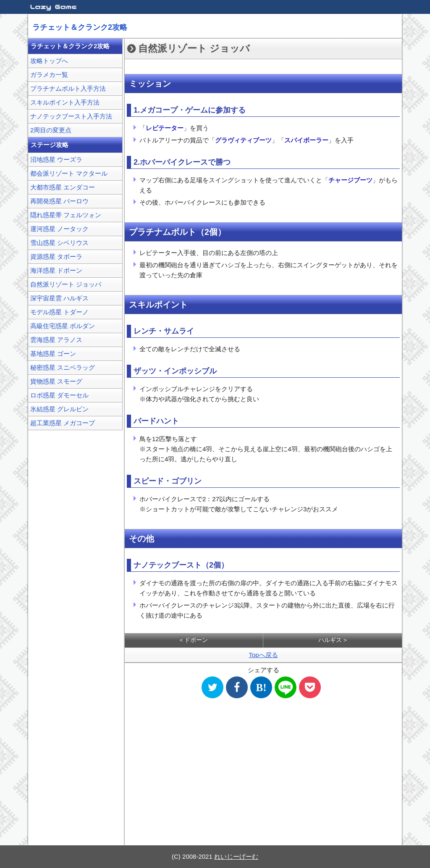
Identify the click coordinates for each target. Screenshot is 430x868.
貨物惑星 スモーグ (56, 381)
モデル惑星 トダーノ (59, 312)
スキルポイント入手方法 (65, 102)
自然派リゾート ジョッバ (66, 284)
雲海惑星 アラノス (56, 340)
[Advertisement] (263, 773)
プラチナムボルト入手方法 (68, 88)
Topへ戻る (263, 655)
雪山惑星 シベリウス (59, 243)
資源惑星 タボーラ (56, 256)
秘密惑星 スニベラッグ (63, 367)
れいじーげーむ (236, 856)
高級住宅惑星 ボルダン (63, 326)
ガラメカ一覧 (49, 75)
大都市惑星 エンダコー (63, 187)
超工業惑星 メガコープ (63, 423)
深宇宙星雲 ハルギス (59, 298)
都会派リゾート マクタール (69, 173)
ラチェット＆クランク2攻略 (80, 27)
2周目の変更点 (51, 130)
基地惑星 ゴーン (53, 354)
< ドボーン (194, 640)
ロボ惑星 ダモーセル (59, 395)
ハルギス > (333, 640)
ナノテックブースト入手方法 (71, 116)
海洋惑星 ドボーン (56, 270)
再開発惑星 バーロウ (59, 201)
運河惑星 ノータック (59, 229)
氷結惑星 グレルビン (59, 409)
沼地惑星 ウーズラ (56, 159)
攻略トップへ (49, 61)
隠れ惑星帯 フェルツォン (66, 215)
